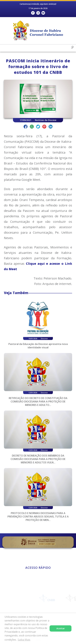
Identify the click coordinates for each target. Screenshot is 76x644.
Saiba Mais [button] (24, 640)
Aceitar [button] (61, 628)
